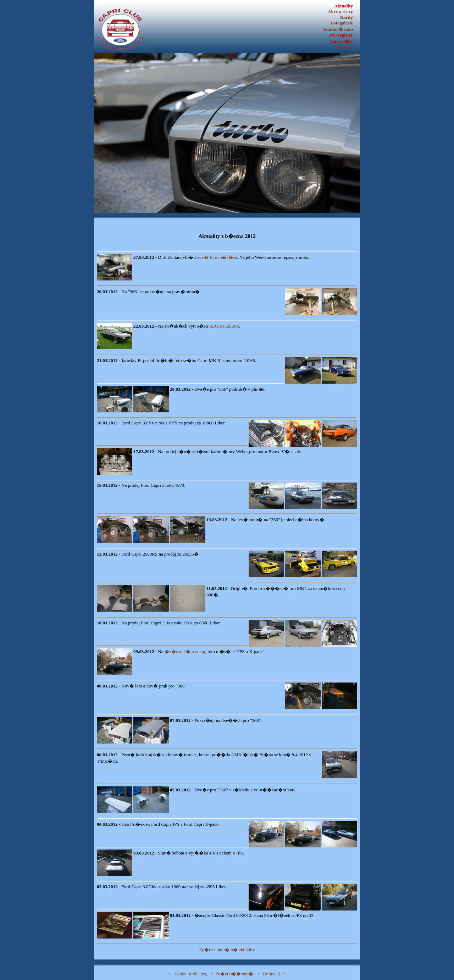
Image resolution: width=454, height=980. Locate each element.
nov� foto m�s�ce (217, 257)
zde (298, 452)
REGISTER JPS (224, 326)
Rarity (347, 17)
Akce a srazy (340, 12)
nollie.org (198, 974)
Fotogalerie (342, 23)
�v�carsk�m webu (185, 652)
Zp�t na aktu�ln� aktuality (227, 950)
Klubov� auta (338, 29)
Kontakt (345, 47)
